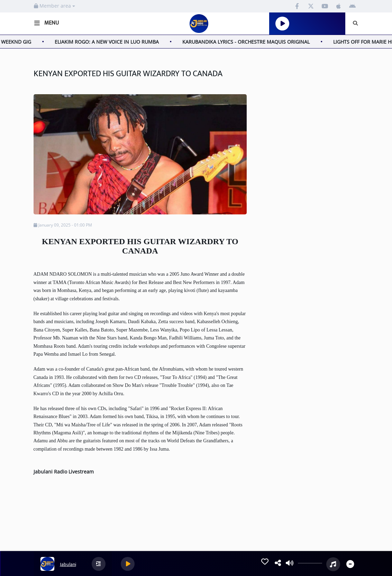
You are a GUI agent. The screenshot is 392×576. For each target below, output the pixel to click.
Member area (54, 6)
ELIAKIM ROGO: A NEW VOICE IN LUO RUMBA (112, 42)
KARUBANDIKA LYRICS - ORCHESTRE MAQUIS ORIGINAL (251, 42)
